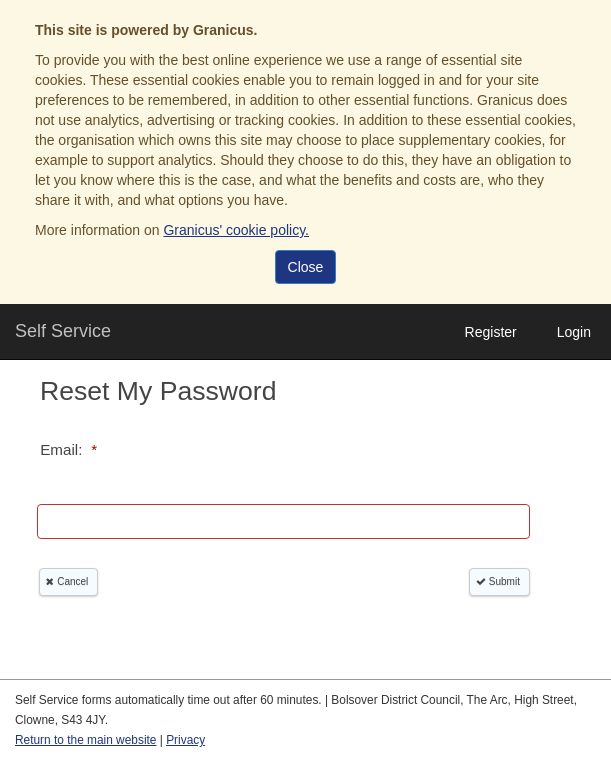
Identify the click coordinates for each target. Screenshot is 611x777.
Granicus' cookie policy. (236, 230)
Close (306, 267)
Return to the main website (85, 740)
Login (574, 332)
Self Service (63, 331)
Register (491, 332)
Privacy (185, 740)
